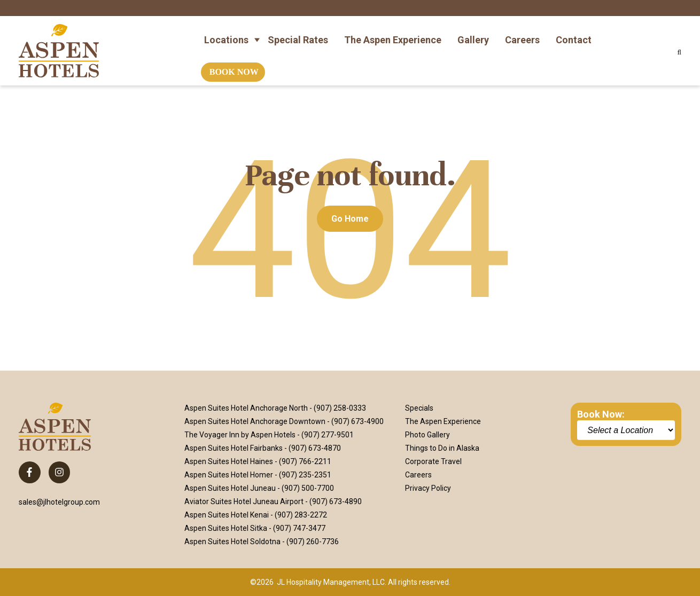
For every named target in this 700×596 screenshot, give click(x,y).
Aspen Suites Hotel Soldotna (232, 542)
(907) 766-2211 (305, 461)
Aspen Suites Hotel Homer (229, 475)
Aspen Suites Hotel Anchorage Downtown (255, 421)
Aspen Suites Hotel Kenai (227, 515)
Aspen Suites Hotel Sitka (226, 528)
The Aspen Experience (393, 34)
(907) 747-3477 (299, 528)
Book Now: (601, 414)
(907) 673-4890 (336, 501)
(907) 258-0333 (340, 408)
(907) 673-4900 (357, 421)
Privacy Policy (428, 488)
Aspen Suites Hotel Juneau (230, 488)
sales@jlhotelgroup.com (59, 502)
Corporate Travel (433, 461)
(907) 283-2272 (301, 515)
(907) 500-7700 (308, 488)
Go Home (350, 219)
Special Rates (298, 34)
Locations (226, 34)
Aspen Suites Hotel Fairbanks (234, 448)
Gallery (473, 34)
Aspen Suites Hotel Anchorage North (246, 408)
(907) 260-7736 (313, 542)
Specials (419, 408)
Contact (574, 34)
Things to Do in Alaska (442, 448)
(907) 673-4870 (315, 448)
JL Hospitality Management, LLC (331, 582)
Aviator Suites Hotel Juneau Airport (244, 501)
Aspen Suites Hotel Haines (229, 461)
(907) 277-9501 (328, 435)
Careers (522, 34)
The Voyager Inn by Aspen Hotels (240, 435)
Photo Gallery (427, 435)
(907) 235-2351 (305, 475)
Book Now (234, 66)
